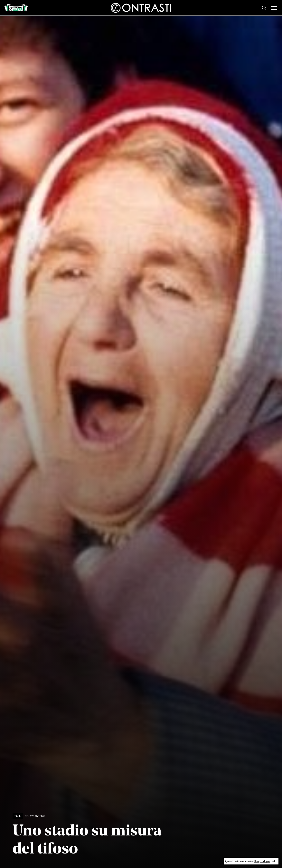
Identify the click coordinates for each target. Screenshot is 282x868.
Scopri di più (262, 861)
